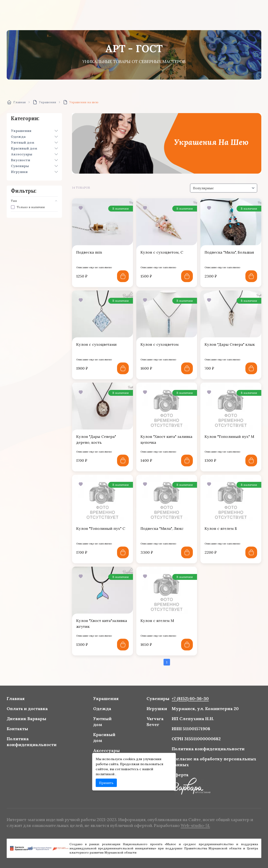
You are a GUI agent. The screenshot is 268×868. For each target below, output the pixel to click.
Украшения (21, 131)
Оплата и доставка (38, 712)
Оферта (176, 772)
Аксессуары (22, 154)
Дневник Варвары (37, 721)
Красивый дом (24, 148)
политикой (108, 771)
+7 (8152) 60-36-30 (185, 703)
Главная (27, 703)
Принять (109, 779)
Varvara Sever (153, 724)
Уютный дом (23, 142)
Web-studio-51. (189, 825)
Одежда (18, 137)
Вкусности (21, 160)
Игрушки (19, 172)
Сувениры (20, 166)
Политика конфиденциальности (42, 742)
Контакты (29, 730)
